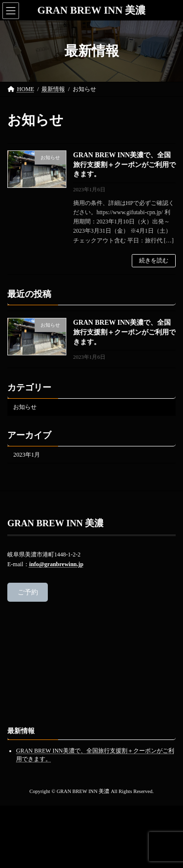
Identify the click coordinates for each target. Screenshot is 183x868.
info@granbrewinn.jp (56, 564)
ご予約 (28, 592)
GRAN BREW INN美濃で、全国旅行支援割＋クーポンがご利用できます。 (124, 165)
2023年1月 (27, 455)
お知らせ (25, 406)
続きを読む (154, 260)
